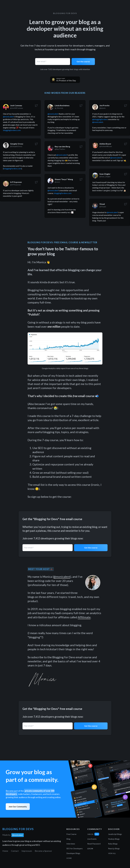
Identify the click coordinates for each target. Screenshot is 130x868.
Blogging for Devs (65, 13)
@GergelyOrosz (16, 146)
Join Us (90, 834)
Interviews (71, 844)
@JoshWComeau (17, 108)
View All (112, 853)
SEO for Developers (75, 848)
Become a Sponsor (43, 851)
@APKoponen (15, 185)
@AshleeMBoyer (106, 146)
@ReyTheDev (60, 149)
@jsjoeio (103, 108)
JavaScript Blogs (115, 834)
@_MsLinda (59, 108)
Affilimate (84, 617)
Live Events (92, 839)
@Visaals (103, 207)
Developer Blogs (73, 853)
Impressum (27, 851)
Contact (15, 851)
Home (5, 851)
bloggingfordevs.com (12, 130)
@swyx (57, 182)
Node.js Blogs (114, 839)
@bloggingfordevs (100, 119)
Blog (68, 839)
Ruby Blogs (113, 844)
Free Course (71, 834)
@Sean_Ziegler (105, 177)
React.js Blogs (114, 848)
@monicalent (8, 117)
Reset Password (94, 844)
